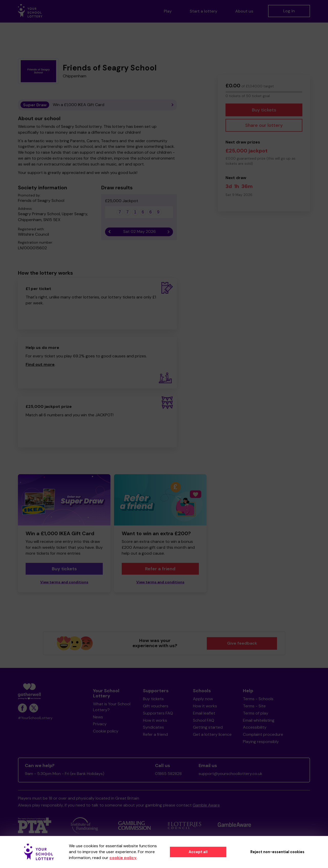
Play (168, 11)
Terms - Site (254, 706)
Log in (289, 11)
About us (244, 11)
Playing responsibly (261, 742)
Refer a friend (160, 569)
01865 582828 (168, 774)
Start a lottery (203, 11)
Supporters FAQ (158, 713)
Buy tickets (264, 110)
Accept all (198, 852)
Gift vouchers (156, 706)
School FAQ (204, 720)
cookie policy (123, 858)
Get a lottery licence (212, 734)
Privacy (100, 724)
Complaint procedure (263, 734)
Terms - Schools (258, 699)
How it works (155, 720)
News (98, 717)
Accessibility (255, 727)
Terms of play (256, 713)
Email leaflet (204, 713)
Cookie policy (106, 731)
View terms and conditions (64, 582)
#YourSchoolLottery (35, 718)
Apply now (203, 699)
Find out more (40, 364)
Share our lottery (264, 125)
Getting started (208, 727)
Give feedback (242, 643)
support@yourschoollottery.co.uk (230, 774)
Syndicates (153, 727)
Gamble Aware (206, 805)
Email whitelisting (259, 720)
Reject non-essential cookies (277, 852)
